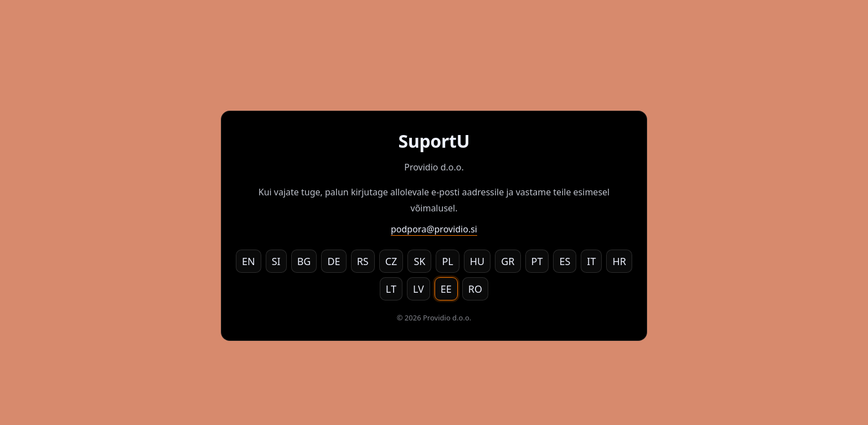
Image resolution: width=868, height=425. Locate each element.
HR (619, 261)
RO (475, 289)
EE (446, 289)
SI (276, 261)
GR (508, 261)
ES (565, 261)
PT (537, 261)
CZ (391, 261)
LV (418, 289)
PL (447, 261)
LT (391, 289)
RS (363, 261)
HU (477, 261)
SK (419, 261)
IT (591, 261)
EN (249, 261)
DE (334, 261)
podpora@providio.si (434, 229)
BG (304, 261)
